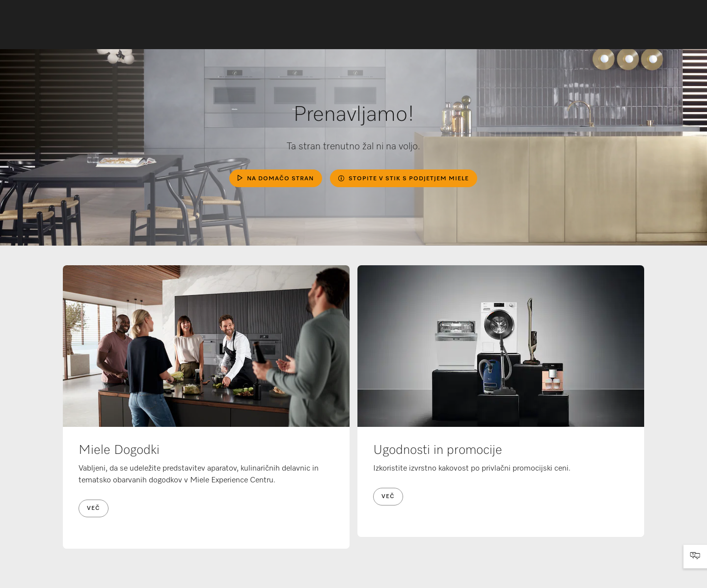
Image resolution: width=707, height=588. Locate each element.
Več (94, 508)
